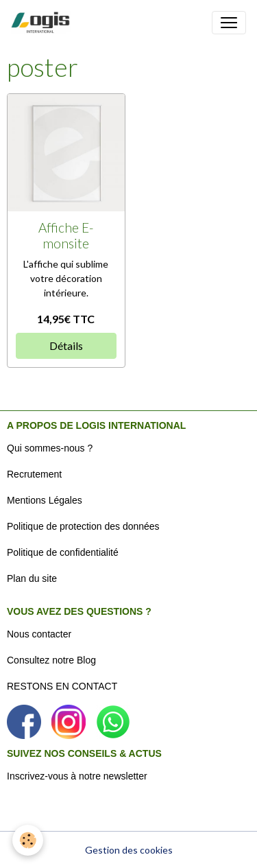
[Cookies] (28, 840)
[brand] (44, 23)
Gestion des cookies (129, 850)
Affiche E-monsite (66, 235)
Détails (66, 345)
